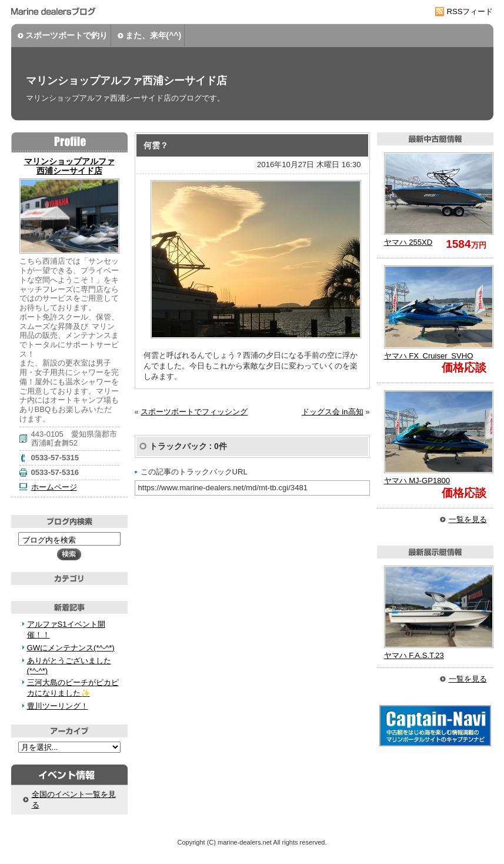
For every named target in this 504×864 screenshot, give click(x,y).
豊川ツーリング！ (58, 706)
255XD (408, 242)
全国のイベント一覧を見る (74, 800)
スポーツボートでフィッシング (194, 412)
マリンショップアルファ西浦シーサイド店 (126, 81)
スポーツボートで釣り (66, 35)
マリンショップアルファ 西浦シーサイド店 (69, 166)
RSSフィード (470, 11)
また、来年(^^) (153, 35)
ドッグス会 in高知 (333, 412)
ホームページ (54, 487)
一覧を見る (468, 519)
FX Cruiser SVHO (429, 356)
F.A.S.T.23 (414, 655)
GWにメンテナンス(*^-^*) (71, 648)
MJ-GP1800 (417, 481)
